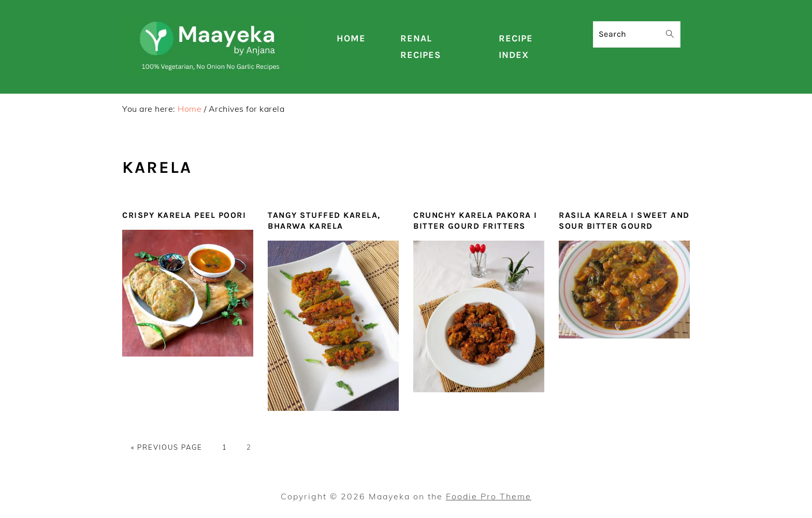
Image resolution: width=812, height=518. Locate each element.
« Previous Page (167, 447)
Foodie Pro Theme (489, 496)
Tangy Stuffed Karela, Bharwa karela (324, 220)
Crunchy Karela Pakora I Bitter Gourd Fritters (475, 220)
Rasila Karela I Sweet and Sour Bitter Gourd (624, 220)
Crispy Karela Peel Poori (184, 215)
